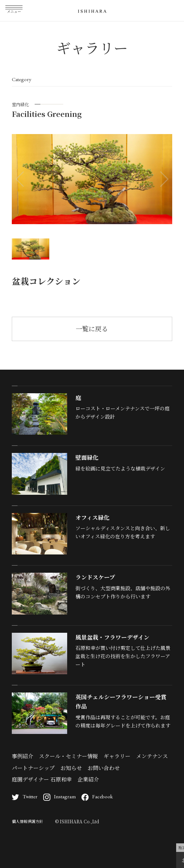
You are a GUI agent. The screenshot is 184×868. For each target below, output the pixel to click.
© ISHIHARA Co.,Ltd (77, 821)
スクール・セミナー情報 (68, 756)
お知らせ (71, 768)
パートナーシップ (33, 768)
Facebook (97, 796)
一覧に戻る (92, 329)
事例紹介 (23, 756)
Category (22, 79)
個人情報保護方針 (28, 821)
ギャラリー (117, 756)
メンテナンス (152, 756)
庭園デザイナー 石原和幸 (42, 779)
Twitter (25, 796)
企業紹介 (88, 779)
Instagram (59, 796)
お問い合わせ (104, 768)
